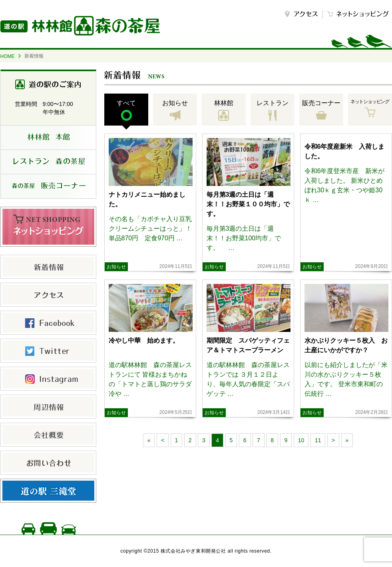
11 (318, 440)
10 (301, 440)
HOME (8, 56)
